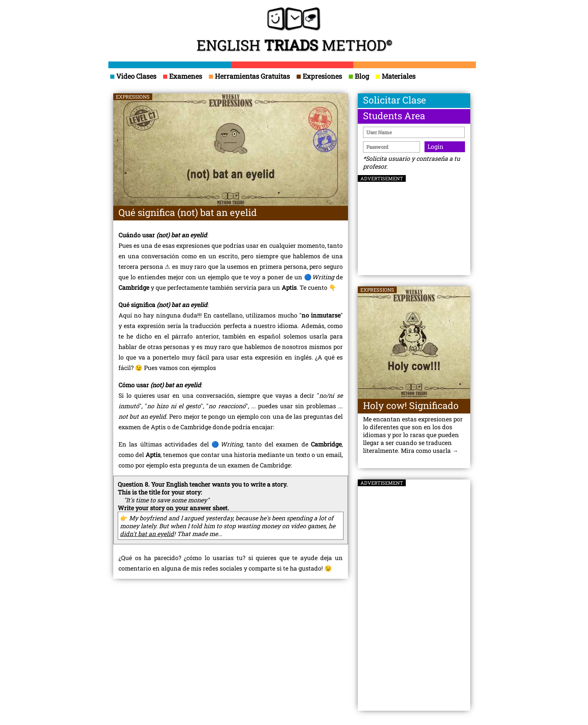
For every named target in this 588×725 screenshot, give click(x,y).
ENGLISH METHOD (294, 31)
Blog (359, 76)
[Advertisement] (414, 222)
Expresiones (319, 76)
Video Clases (133, 76)
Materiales (396, 76)
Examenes (183, 76)
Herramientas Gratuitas (249, 76)
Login (436, 146)
